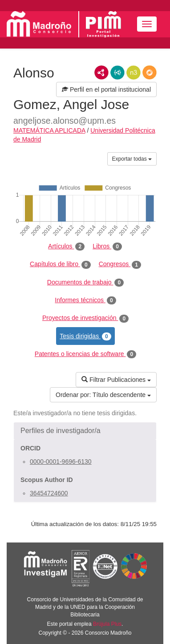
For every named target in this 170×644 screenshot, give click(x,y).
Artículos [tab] (66, 247)
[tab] (85, 431)
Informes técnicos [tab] (85, 300)
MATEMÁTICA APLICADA (49, 130)
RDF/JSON (150, 73)
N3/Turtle (134, 73)
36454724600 (49, 493)
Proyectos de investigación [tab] (85, 318)
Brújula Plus (107, 624)
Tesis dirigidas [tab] (85, 336)
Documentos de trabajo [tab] (85, 283)
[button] (85, 431)
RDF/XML (101, 73)
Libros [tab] (107, 247)
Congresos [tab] (120, 264)
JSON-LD (117, 73)
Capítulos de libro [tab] (60, 264)
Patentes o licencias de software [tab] (85, 354)
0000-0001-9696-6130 (61, 462)
